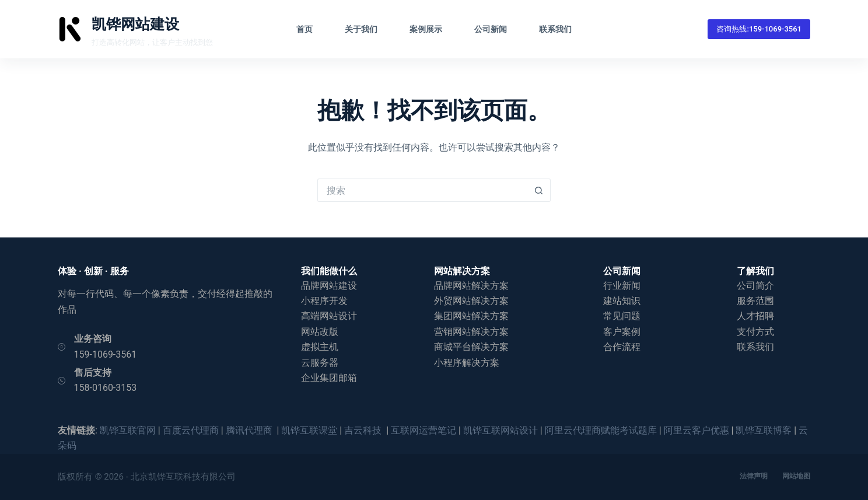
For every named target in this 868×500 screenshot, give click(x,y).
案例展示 (426, 29)
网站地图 (796, 476)
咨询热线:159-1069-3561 (759, 29)
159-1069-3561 (106, 354)
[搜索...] (422, 190)
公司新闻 (491, 29)
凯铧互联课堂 (309, 430)
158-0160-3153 (106, 388)
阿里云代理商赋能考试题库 (601, 430)
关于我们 (361, 29)
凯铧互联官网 (128, 430)
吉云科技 (364, 430)
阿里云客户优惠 (696, 430)
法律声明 (754, 476)
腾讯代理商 (250, 430)
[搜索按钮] (539, 190)
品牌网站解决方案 (471, 286)
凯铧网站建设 (135, 24)
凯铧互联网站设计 (501, 430)
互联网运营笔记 (423, 430)
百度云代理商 (191, 430)
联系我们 (555, 29)
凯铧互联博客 (764, 430)
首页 (304, 29)
